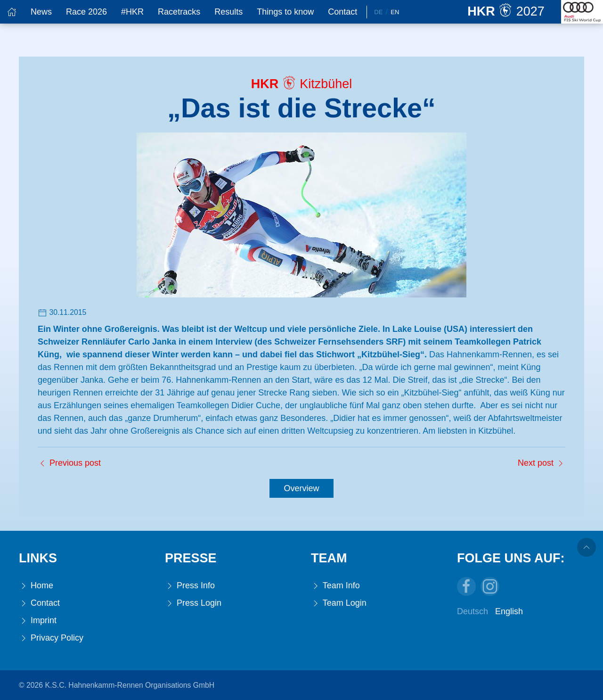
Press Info (190, 586)
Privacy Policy (51, 638)
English (509, 611)
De (378, 12)
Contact (342, 12)
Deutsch (473, 611)
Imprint (38, 621)
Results (228, 12)
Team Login (339, 603)
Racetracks (179, 12)
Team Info (335, 586)
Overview (301, 488)
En (395, 12)
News (41, 12)
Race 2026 (86, 12)
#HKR (132, 12)
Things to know (285, 12)
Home (36, 586)
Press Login (193, 603)
